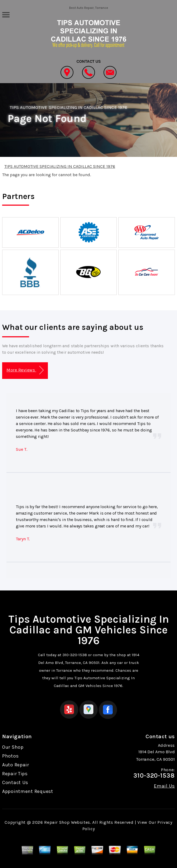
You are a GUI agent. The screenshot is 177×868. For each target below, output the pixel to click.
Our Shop (13, 747)
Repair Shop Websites (67, 822)
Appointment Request (28, 791)
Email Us (164, 786)
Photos (10, 756)
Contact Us (15, 782)
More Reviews (25, 370)
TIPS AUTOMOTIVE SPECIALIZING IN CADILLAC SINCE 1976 (68, 107)
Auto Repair (16, 765)
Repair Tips (15, 774)
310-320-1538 (75, 655)
